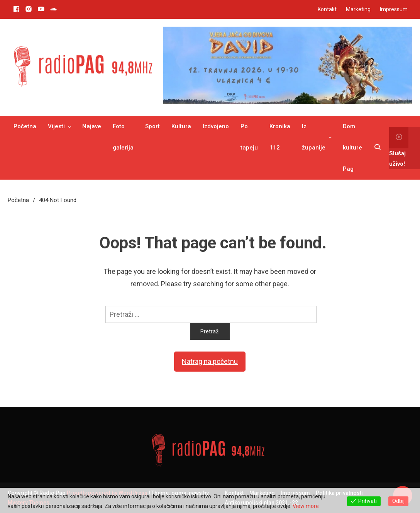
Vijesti (56, 126)
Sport (152, 126)
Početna (25, 126)
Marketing (358, 9)
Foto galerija (123, 137)
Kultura (181, 126)
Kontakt (327, 9)
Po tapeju (249, 137)
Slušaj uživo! (399, 147)
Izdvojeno (216, 126)
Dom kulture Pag (352, 148)
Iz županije (314, 137)
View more (306, 506)
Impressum (394, 9)
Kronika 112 (280, 137)
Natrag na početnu (210, 361)
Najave (92, 126)
